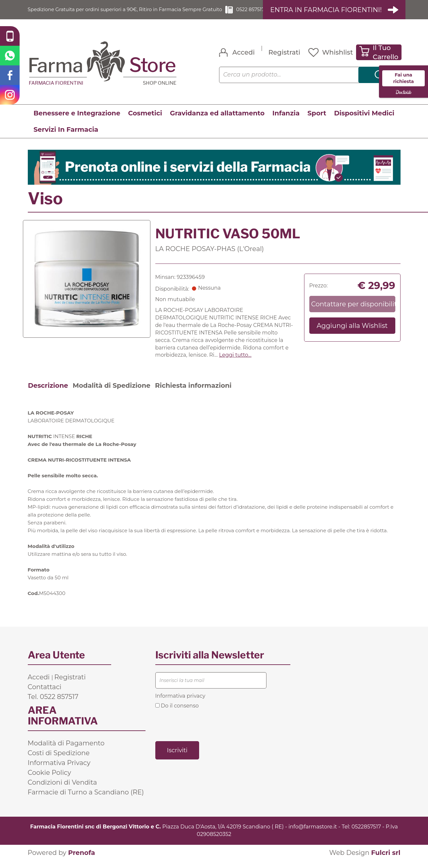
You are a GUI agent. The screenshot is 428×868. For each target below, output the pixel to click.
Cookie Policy (50, 780)
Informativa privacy (180, 703)
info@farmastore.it (313, 834)
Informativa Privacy (59, 770)
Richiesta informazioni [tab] (193, 393)
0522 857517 (252, 13)
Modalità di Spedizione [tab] (111, 393)
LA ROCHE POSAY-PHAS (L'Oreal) (210, 256)
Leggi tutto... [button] (235, 362)
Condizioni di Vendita (62, 790)
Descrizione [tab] (48, 393)
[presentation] (205, 732)
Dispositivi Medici (364, 121)
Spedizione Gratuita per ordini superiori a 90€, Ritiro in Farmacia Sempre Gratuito (123, 13)
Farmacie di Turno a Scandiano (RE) (86, 800)
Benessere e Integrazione (77, 121)
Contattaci (45, 694)
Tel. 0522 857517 (53, 704)
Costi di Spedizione (59, 760)
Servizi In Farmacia (66, 137)
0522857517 (366, 834)
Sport (317, 121)
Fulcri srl (386, 860)
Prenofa (81, 860)
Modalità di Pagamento (66, 751)
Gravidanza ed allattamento (217, 121)
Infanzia (286, 121)
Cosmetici (145, 121)
